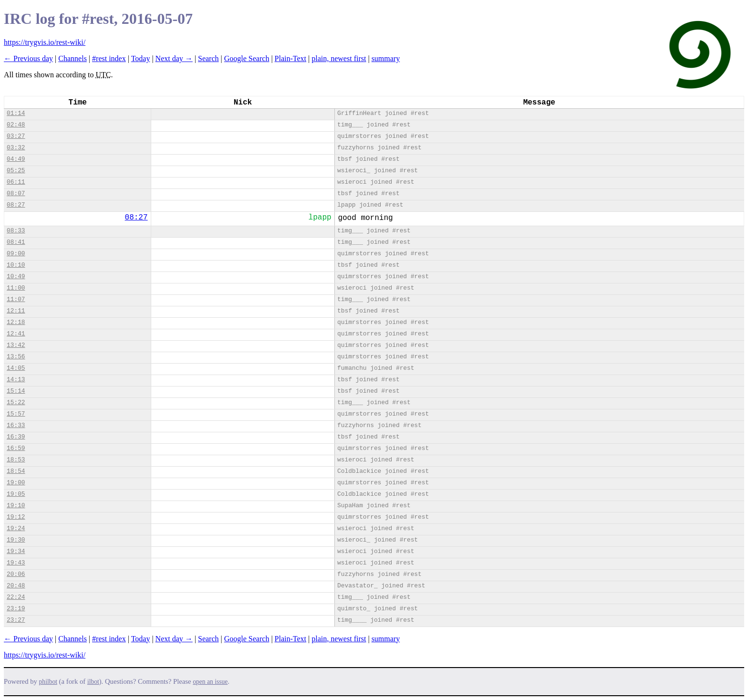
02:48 (16, 125)
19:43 (16, 563)
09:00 (16, 254)
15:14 (16, 391)
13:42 (16, 345)
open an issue (210, 682)
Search (208, 58)
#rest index (109, 58)
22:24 (16, 597)
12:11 (16, 311)
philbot (48, 682)
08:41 (16, 242)
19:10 (16, 506)
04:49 (16, 159)
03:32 (16, 148)
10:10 (16, 265)
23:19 (16, 609)
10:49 (16, 277)
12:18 (16, 322)
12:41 (16, 334)
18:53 (16, 460)
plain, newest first (339, 58)
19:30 (16, 540)
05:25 (16, 171)
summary (386, 58)
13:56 (16, 357)
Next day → (174, 58)
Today (141, 58)
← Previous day (28, 58)
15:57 (16, 414)
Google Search (247, 58)
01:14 (16, 113)
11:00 (16, 288)
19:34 (16, 551)
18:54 (16, 471)
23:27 (16, 620)
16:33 (16, 425)
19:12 (16, 517)
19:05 (16, 494)
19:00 (16, 483)
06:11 (16, 182)
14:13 (16, 380)
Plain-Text (291, 58)
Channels (73, 58)
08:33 (16, 231)
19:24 (16, 528)
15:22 (16, 402)
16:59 (16, 448)
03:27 (16, 136)
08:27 (16, 205)
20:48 (16, 586)
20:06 (16, 574)
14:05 (16, 368)
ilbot (93, 682)
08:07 (16, 193)
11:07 (16, 299)
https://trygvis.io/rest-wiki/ (45, 42)
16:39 (16, 437)
